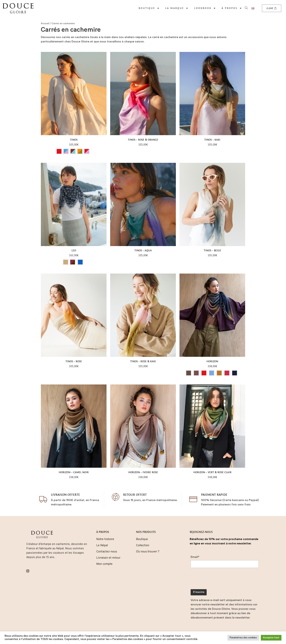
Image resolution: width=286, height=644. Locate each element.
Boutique (149, 8)
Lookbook (205, 8)
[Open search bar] (247, 8)
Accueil (45, 24)
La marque (177, 8)
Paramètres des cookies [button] (243, 638)
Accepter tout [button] (271, 638)
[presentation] (218, 579)
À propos (232, 8)
